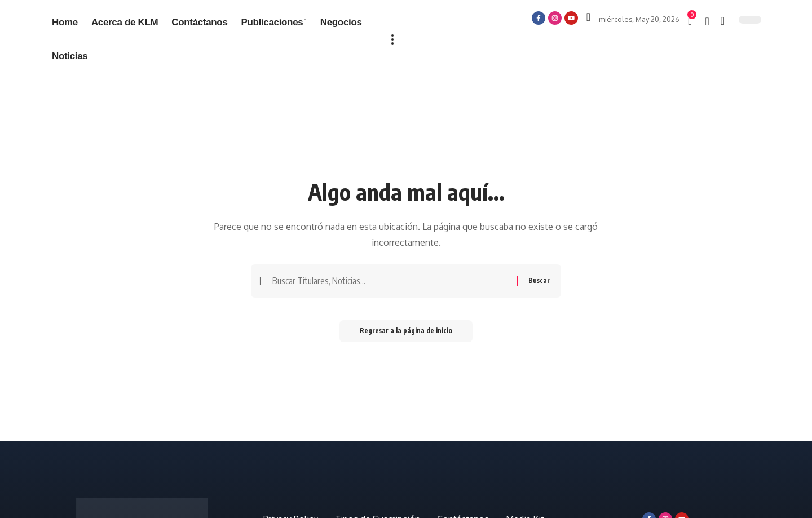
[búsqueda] (723, 21)
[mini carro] (691, 21)
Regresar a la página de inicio (406, 333)
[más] (392, 39)
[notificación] (707, 21)
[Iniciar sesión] (588, 17)
